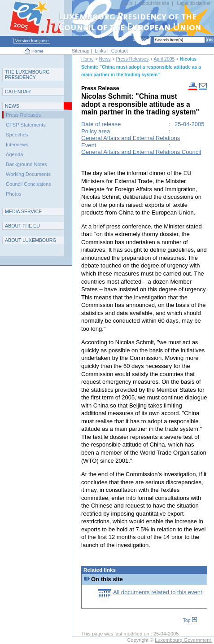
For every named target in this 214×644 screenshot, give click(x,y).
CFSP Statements (26, 125)
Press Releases (132, 59)
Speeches (17, 135)
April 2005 (164, 59)
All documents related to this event (158, 592)
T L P (27, 74)
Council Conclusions (28, 184)
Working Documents (28, 174)
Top (190, 620)
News (105, 59)
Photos (14, 194)
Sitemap (81, 51)
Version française (32, 41)
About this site (155, 3)
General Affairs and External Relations (131, 138)
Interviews (17, 145)
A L (31, 240)
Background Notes (26, 164)
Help (127, 3)
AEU (22, 226)
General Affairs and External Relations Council (141, 152)
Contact (120, 51)
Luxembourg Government (183, 640)
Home (37, 51)
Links (100, 51)
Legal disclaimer (194, 3)
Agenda (14, 154)
